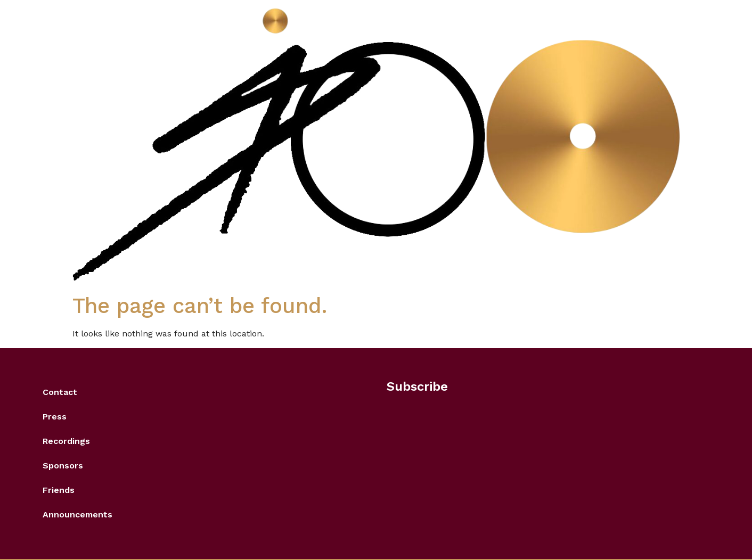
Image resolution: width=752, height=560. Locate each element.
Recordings (66, 441)
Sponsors (63, 466)
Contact (60, 392)
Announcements (77, 514)
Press (55, 417)
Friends (59, 490)
